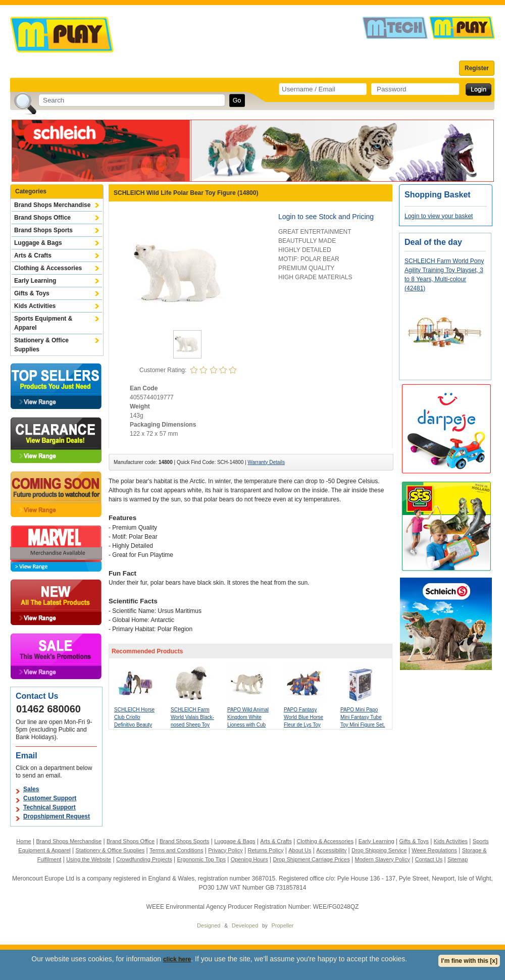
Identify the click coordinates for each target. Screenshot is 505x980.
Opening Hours (249, 859)
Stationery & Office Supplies (41, 345)
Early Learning (35, 281)
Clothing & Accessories (48, 268)
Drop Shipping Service (379, 850)
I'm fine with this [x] (469, 961)
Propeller (282, 925)
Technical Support (49, 807)
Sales (31, 789)
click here (177, 959)
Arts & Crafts (33, 255)
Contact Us (429, 859)
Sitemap (458, 859)
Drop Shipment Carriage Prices (311, 859)
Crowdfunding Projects (144, 859)
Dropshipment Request (57, 816)
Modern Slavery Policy (383, 859)
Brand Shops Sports (43, 230)
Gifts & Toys (32, 293)
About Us (300, 850)
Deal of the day (433, 242)
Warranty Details (266, 462)
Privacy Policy (225, 850)
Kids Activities (35, 306)
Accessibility (331, 850)
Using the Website (89, 859)
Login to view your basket (439, 216)
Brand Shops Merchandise (52, 205)
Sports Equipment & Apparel (43, 323)
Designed (209, 925)
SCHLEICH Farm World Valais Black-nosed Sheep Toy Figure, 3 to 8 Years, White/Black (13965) (193, 725)
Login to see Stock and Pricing (326, 217)
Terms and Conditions (176, 850)
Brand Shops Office (42, 218)
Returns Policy (266, 850)
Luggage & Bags (38, 243)
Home (23, 841)
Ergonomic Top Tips (201, 859)
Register (477, 68)
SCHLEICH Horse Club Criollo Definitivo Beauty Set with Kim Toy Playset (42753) (134, 725)
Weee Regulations (434, 850)
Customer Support (50, 798)
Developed (245, 925)
